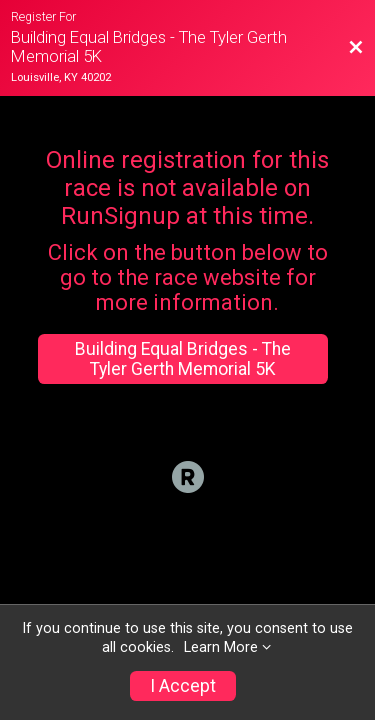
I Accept (183, 686)
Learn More (221, 647)
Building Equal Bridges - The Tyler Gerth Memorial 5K (183, 359)
